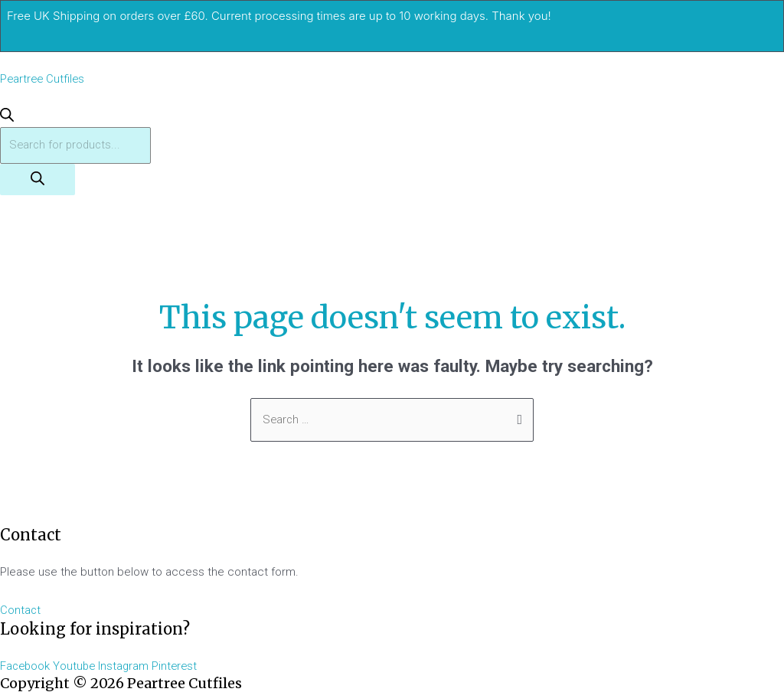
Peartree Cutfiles (44, 79)
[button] (392, 204)
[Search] (38, 180)
